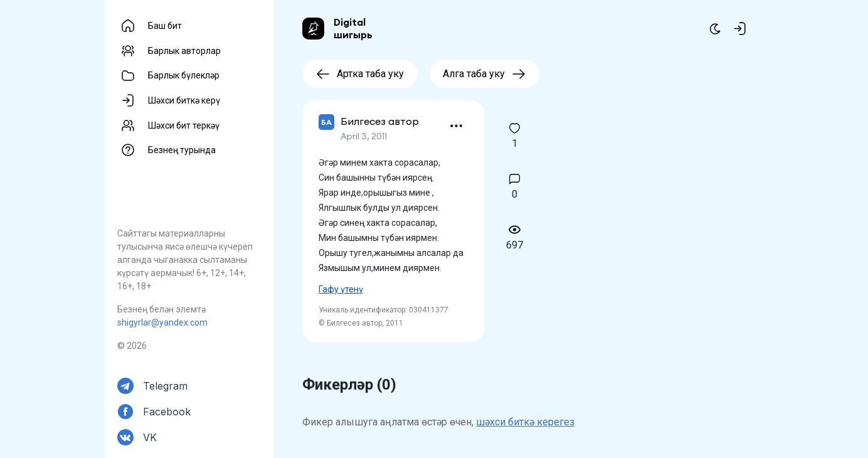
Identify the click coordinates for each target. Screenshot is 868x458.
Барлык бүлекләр (184, 75)
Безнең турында (182, 150)
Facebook (167, 412)
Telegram (165, 386)
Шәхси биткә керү (184, 100)
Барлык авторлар (184, 51)
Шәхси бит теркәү (184, 125)
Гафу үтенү (341, 289)
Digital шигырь (353, 28)
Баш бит (165, 26)
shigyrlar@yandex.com (162, 322)
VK (150, 437)
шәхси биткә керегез (525, 422)
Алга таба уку (484, 74)
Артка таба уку (360, 74)
